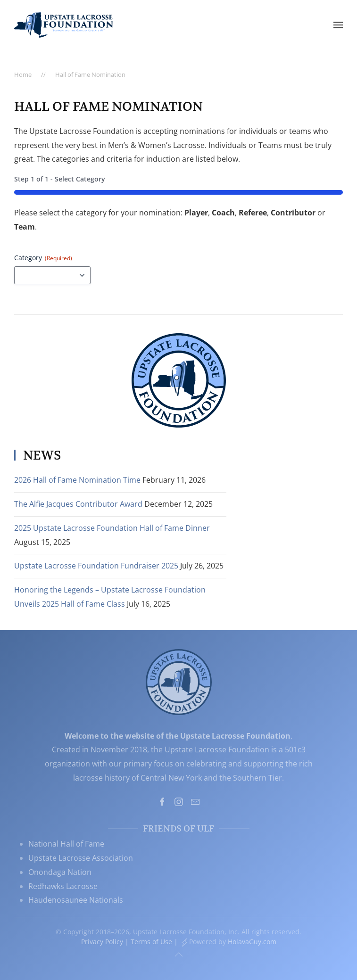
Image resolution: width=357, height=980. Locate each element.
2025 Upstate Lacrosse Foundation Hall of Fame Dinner (112, 528)
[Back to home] (64, 25)
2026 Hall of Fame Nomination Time (77, 480)
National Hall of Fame (66, 844)
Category (43, 258)
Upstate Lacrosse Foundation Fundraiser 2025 (96, 566)
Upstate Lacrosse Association (81, 858)
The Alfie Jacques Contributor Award (78, 504)
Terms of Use (151, 942)
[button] (338, 25)
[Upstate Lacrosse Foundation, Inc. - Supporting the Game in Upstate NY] (179, 681)
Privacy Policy (102, 942)
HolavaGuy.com (252, 942)
